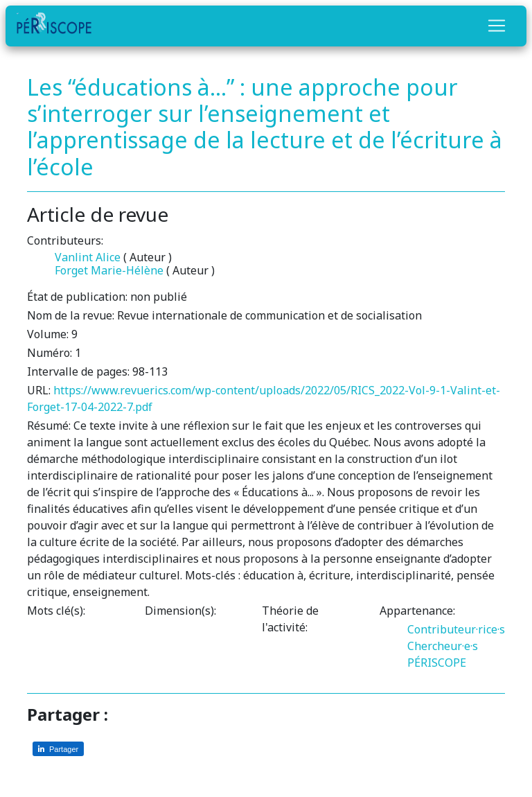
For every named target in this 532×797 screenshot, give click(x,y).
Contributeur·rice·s (456, 629)
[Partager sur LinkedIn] (58, 749)
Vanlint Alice (88, 257)
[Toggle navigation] (497, 26)
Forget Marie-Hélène (109, 270)
